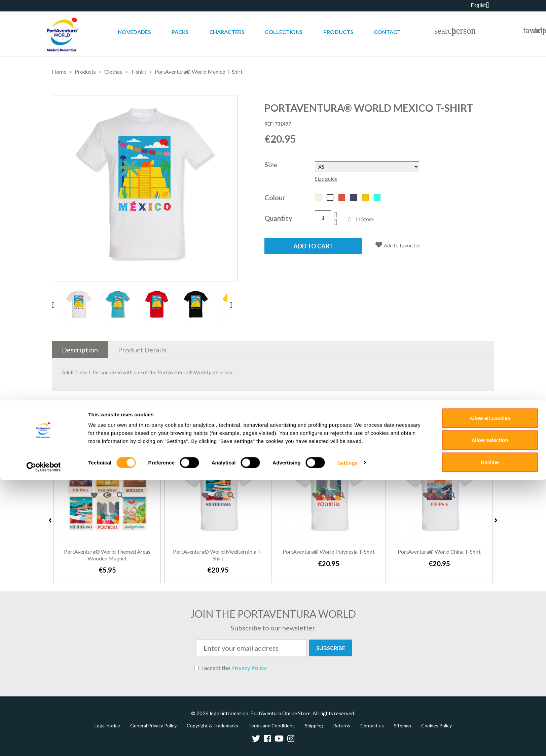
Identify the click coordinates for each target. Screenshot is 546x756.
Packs (180, 32)
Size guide (326, 179)
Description (80, 350)
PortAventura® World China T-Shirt (439, 552)
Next (496, 520)
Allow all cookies (490, 694)
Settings (348, 739)
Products (338, 32)
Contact (387, 32)
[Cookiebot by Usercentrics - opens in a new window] (44, 743)
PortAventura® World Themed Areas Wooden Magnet (107, 555)
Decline (490, 738)
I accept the (230, 668)
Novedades (134, 32)
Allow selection (490, 716)
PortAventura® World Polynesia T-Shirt (329, 552)
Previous (50, 520)
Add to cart (313, 246)
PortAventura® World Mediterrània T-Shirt (218, 555)
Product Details (142, 350)
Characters (227, 32)
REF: (269, 124)
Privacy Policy (249, 668)
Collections (284, 32)
